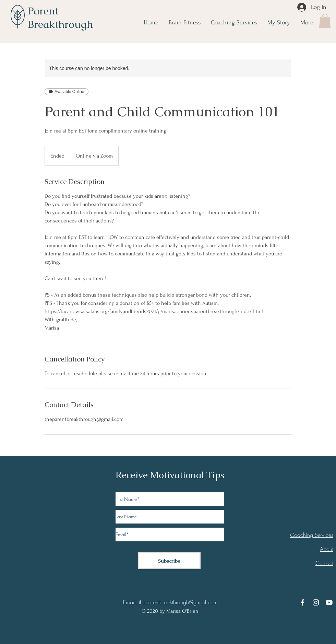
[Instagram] (316, 602)
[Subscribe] (169, 561)
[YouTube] (329, 602)
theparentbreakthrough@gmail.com (178, 602)
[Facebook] (302, 602)
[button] (325, 21)
